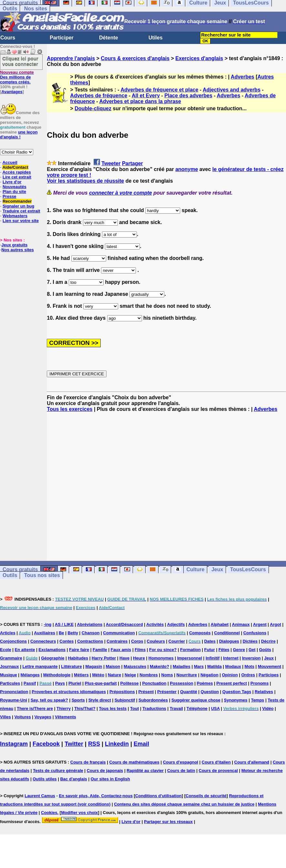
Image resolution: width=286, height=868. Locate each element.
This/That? (85, 708)
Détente (109, 38)
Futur (210, 650)
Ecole (6, 650)
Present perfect (232, 683)
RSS (94, 744)
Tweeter (111, 163)
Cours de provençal (218, 771)
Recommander (17, 201)
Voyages (43, 717)
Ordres (248, 675)
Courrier (177, 641)
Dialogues (229, 641)
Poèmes (205, 683)
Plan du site (14, 192)
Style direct (100, 700)
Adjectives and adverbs (232, 90)
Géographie (53, 658)
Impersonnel (190, 658)
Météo (98, 675)
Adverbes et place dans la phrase (140, 101)
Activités (155, 624)
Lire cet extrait (17, 177)
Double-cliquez (93, 108)
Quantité (189, 692)
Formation (190, 650)
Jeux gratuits (14, 245)
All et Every (146, 96)
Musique (9, 675)
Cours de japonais (105, 771)
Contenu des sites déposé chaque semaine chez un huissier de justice (184, 804)
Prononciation (14, 692)
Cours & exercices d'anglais (135, 58)
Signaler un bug (18, 206)
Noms (167, 675)
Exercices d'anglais (199, 58)
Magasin (94, 666)
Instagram (14, 744)
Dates (210, 641)
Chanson (91, 633)
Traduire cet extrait (21, 211)
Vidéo (268, 708)
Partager (133, 163)
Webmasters (15, 216)
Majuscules (135, 666)
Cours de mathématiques (134, 762)
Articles (8, 633)
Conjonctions (13, 641)
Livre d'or (12, 182)
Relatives (264, 692)
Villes (5, 717)
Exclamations (52, 650)
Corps (137, 641)
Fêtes (224, 650)
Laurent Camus (40, 796)
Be (61, 633)
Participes (269, 675)
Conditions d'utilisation (158, 796)
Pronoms (260, 683)
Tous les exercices (70, 409)
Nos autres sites (17, 250)
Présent (146, 692)
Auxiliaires (45, 633)
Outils (10, 9)
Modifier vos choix (79, 813)
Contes (66, 641)
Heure (139, 658)
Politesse (129, 683)
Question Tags (237, 692)
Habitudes (78, 658)
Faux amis (121, 650)
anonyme (187, 169)
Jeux (217, 569)
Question (210, 692)
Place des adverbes (188, 96)
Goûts (265, 650)
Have (124, 658)
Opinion (230, 675)
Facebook (46, 744)
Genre (239, 650)
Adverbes (243, 77)
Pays (60, 683)
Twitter (74, 744)
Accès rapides (16, 172)
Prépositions (122, 692)
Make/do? (159, 666)
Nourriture (187, 675)
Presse (10, 196)
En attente (25, 650)
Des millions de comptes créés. (17, 77)
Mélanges (30, 675)
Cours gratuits (20, 569)
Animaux (241, 624)
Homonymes (161, 658)
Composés (200, 633)
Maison (113, 666)
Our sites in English (110, 779)
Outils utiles (45, 779)
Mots (250, 666)
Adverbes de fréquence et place (159, 90)
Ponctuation (154, 683)
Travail (176, 708)
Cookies (49, 813)
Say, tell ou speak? (49, 700)
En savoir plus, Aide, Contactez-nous (96, 796)
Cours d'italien (216, 762)
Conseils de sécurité (206, 796)
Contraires (117, 641)
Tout (134, 708)
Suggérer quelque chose (196, 700)
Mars (199, 666)
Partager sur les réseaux (168, 822)
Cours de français (88, 762)
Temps (257, 700)
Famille (100, 650)
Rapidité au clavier (145, 771)
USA (215, 708)
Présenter (167, 692)
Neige (130, 675)
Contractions (90, 641)
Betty (73, 633)
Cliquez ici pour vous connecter (20, 61)
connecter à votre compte (121, 193)
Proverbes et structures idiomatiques (69, 692)
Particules (10, 683)
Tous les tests (113, 708)
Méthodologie (57, 675)
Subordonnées (153, 700)
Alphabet (220, 624)
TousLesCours (248, 569)
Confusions (255, 633)
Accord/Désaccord (124, 624)
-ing (47, 624)
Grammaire (11, 658)
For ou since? (163, 650)
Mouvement (270, 666)
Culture (195, 569)
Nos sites (36, 9)
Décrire (268, 641)
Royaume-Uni (14, 700)
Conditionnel (227, 633)
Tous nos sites (42, 575)
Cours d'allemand (252, 762)
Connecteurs (43, 641)
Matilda (215, 666)
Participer (62, 38)
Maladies (182, 666)
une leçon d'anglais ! (19, 134)
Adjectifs (176, 624)
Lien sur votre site (21, 221)
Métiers (81, 675)
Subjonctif (125, 700)
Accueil (10, 162)
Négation (209, 675)
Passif (30, 683)
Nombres (148, 675)
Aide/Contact (15, 167)
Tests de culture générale (58, 771)
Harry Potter (104, 658)
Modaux (233, 666)
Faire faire (79, 650)
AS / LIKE (64, 624)
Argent (260, 624)
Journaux (10, 666)
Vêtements (66, 717)
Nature (114, 675)
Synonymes (236, 700)
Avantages (12, 92)
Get (252, 650)
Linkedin (117, 744)
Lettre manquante (40, 666)
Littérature (71, 666)
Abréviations (90, 624)
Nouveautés (15, 187)
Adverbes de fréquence (99, 96)
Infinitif (213, 658)
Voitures (23, 717)
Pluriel (75, 683)
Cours (8, 38)
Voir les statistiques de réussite (85, 181)
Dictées (250, 641)
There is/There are (35, 708)
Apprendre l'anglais (71, 58)
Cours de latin (181, 771)
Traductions (154, 708)
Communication (119, 633)
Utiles (156, 38)
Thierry (64, 708)
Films (140, 650)
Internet (231, 658)
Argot (276, 624)
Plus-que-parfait (101, 683)
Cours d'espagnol (181, 762)
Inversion (251, 658)
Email (141, 744)
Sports (78, 700)
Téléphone (197, 708)
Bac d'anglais (73, 779)
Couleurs (156, 641)
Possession (181, 683)
